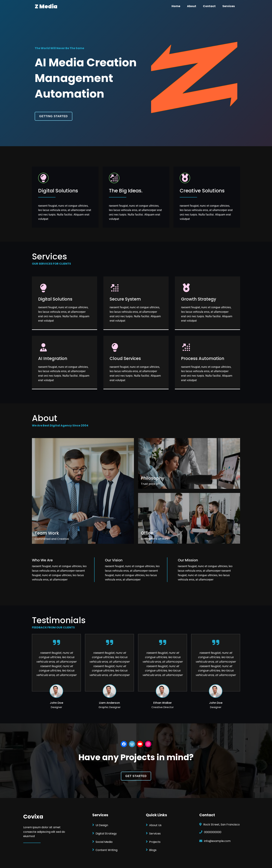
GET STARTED (136, 776)
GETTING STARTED (54, 116)
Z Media (46, 6)
